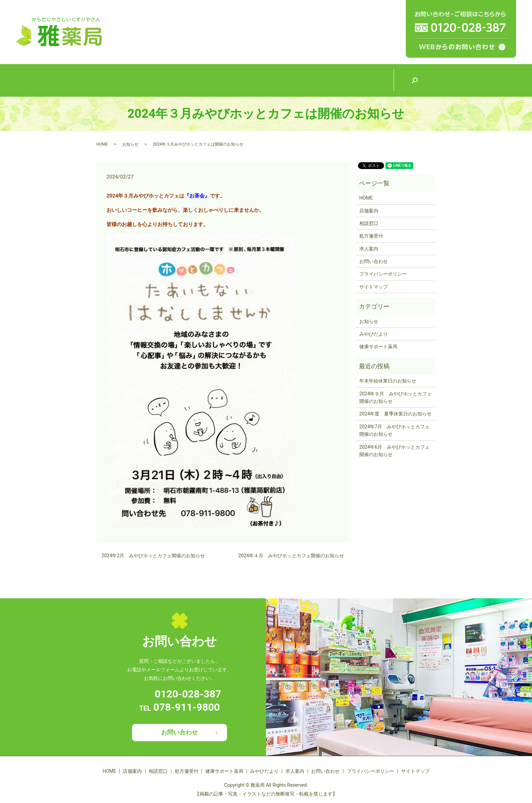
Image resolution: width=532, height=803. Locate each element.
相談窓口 (203, 80)
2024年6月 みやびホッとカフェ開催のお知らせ (394, 451)
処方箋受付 (245, 80)
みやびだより (330, 80)
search (415, 80)
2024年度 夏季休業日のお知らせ (395, 414)
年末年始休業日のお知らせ (388, 381)
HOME (118, 80)
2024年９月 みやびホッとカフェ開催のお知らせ (395, 397)
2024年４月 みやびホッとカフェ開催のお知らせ (291, 556)
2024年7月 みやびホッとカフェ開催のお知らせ (394, 430)
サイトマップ (374, 287)
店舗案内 (160, 80)
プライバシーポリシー (383, 274)
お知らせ (130, 144)
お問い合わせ (374, 261)
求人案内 (372, 80)
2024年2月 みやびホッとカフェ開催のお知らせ (153, 556)
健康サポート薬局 (287, 80)
